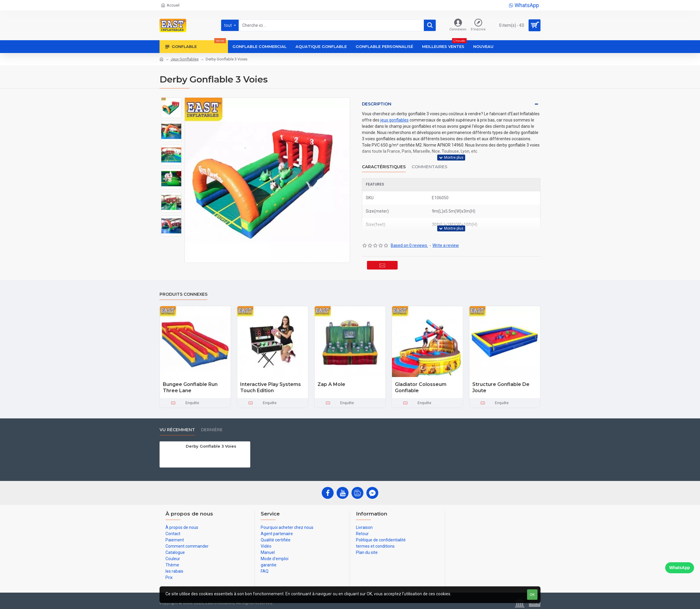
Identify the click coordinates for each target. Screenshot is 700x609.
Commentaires (429, 163)
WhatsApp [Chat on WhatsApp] (680, 568)
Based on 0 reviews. (409, 238)
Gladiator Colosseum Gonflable (421, 385)
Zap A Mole (331, 382)
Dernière (212, 427)
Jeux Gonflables (185, 59)
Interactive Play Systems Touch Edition (271, 385)
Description (377, 104)
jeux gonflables (394, 120)
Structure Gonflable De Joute (501, 385)
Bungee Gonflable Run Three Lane (190, 385)
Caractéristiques (384, 163)
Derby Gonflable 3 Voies (211, 443)
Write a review (446, 238)
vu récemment (177, 427)
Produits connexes (183, 292)
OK (532, 595)
